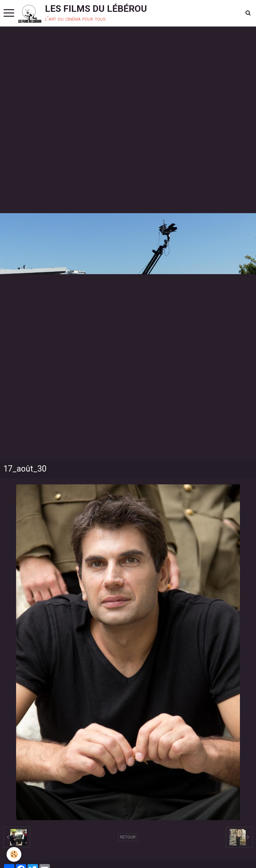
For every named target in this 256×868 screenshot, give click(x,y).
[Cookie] (14, 854)
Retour (128, 837)
